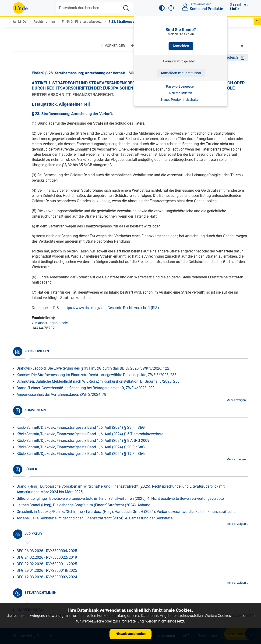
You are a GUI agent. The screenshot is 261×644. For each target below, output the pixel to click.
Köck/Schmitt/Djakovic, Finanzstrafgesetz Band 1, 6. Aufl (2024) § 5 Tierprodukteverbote (90, 434)
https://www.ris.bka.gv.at (84, 308)
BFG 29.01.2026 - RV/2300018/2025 (47, 570)
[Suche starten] (126, 8)
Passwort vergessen (181, 86)
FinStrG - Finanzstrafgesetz (82, 22)
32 (70, 165)
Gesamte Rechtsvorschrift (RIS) (133, 308)
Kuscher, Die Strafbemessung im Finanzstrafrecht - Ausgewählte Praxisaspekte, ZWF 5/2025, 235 (97, 375)
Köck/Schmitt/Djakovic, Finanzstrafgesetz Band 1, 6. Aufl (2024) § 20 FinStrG (81, 447)
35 (81, 165)
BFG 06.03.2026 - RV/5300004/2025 (47, 551)
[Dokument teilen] (243, 46)
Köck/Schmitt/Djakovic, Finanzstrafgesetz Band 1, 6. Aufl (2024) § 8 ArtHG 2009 (83, 441)
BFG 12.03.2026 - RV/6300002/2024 (47, 577)
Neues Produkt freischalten (181, 100)
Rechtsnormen (44, 22)
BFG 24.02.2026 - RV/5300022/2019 (47, 557)
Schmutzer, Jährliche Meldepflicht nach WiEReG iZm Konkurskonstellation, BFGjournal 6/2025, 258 (98, 381)
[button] (162, 8)
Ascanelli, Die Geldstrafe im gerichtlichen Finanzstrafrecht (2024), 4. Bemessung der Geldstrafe (95, 518)
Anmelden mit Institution (181, 73)
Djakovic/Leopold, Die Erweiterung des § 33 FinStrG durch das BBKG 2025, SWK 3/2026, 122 (93, 368)
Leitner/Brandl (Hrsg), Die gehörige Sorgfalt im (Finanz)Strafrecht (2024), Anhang (83, 505)
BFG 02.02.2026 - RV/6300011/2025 (47, 564)
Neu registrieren (181, 93)
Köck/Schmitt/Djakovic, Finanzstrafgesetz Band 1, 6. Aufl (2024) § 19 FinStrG (81, 454)
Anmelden (181, 46)
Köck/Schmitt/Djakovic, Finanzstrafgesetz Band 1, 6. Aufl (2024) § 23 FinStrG (81, 427)
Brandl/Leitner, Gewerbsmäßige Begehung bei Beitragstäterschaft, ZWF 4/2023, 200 (86, 388)
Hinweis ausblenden (131, 634)
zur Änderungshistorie (50, 323)
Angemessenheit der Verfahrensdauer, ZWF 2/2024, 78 (61, 394)
